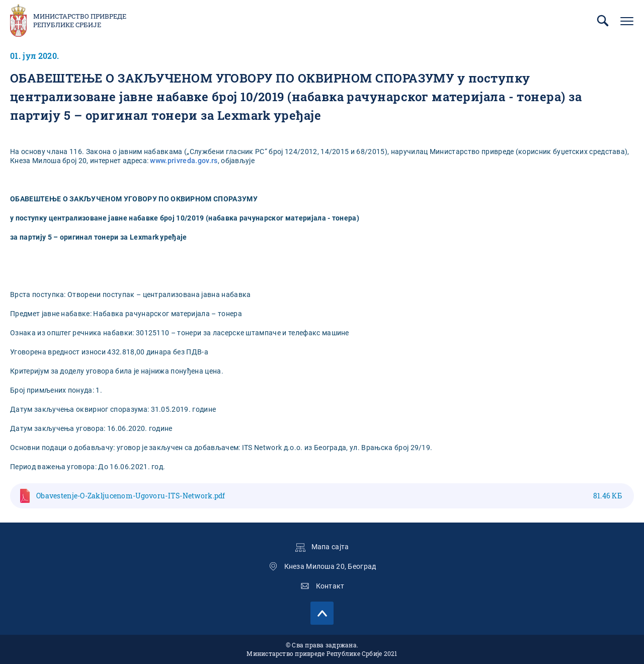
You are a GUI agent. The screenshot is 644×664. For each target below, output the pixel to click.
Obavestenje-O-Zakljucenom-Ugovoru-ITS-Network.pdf (329, 496)
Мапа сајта (330, 547)
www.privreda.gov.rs (184, 161)
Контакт (330, 586)
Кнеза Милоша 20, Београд (330, 566)
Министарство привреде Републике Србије (80, 21)
